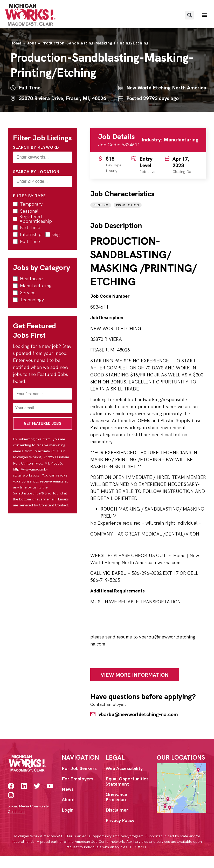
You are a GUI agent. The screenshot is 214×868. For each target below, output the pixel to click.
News (68, 789)
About (68, 800)
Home (16, 43)
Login (68, 810)
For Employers (78, 779)
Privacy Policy (120, 820)
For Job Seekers (79, 768)
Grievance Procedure (117, 797)
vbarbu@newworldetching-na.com (138, 714)
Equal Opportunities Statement (127, 781)
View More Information (135, 675)
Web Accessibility (124, 768)
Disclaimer (117, 810)
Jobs (32, 43)
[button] (189, 15)
